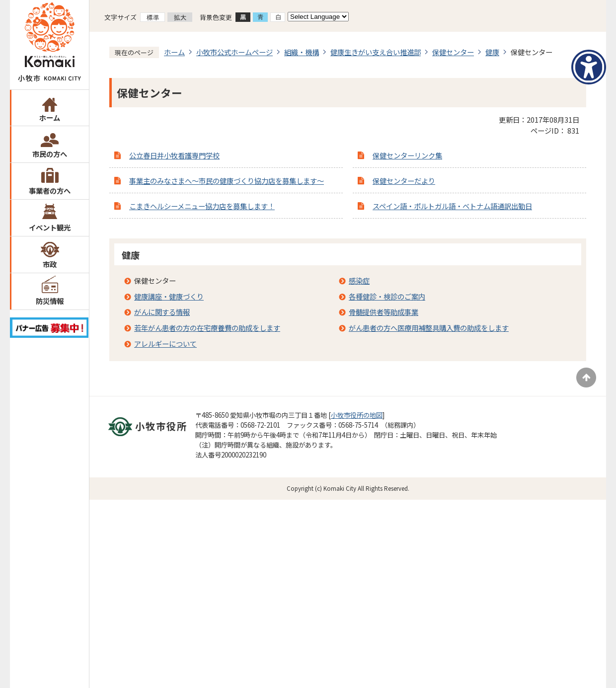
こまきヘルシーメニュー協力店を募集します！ (202, 206)
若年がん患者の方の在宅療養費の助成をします (207, 328)
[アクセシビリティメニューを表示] (589, 67)
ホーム (50, 117)
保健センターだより (404, 181)
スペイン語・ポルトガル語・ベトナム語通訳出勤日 (452, 206)
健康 (492, 52)
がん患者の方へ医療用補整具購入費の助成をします (429, 328)
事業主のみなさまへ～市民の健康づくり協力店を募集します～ (227, 181)
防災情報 (50, 301)
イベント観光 (50, 227)
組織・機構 (302, 52)
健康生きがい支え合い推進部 (376, 52)
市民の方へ (50, 154)
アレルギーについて (165, 344)
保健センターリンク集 (407, 155)
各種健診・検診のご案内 (387, 296)
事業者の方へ (50, 191)
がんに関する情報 (162, 312)
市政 (50, 264)
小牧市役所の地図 (357, 415)
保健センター (453, 52)
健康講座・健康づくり (169, 296)
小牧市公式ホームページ (234, 52)
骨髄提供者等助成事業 (384, 312)
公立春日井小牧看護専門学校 (174, 155)
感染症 (359, 280)
